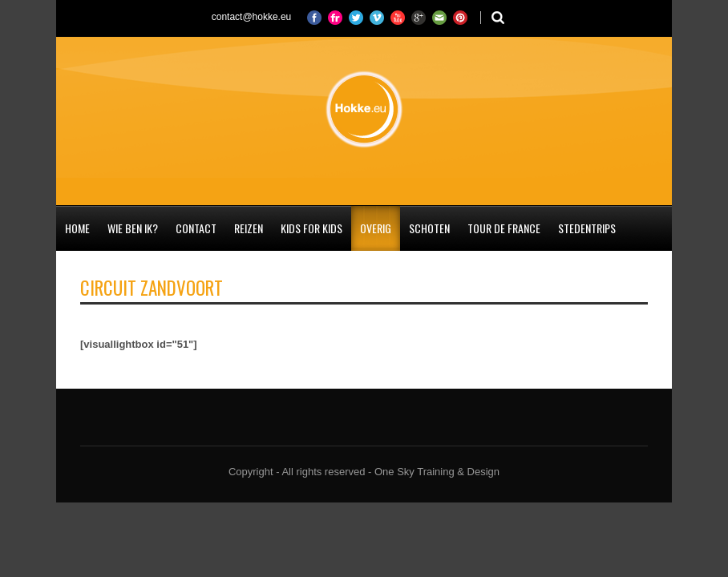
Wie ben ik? (133, 228)
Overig (376, 228)
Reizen (249, 228)
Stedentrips (587, 228)
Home (77, 228)
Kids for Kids (311, 228)
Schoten (429, 228)
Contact (196, 228)
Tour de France (504, 228)
